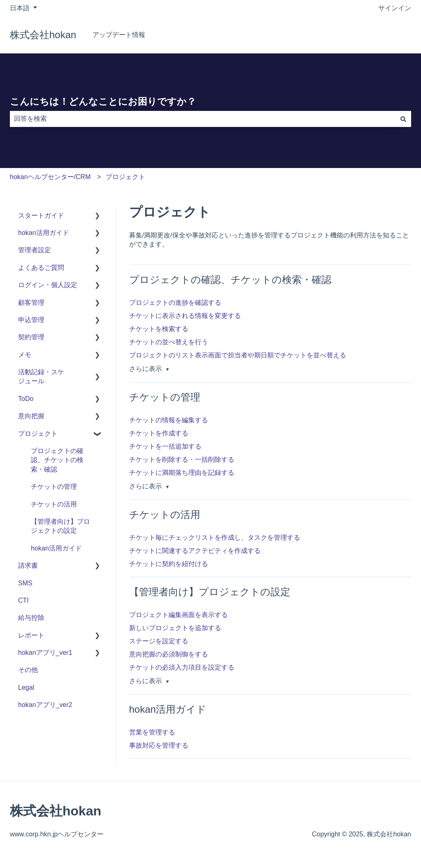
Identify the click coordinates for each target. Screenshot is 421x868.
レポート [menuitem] (31, 635)
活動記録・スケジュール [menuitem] (41, 376)
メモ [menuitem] (25, 355)
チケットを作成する (159, 433)
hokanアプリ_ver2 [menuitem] (45, 705)
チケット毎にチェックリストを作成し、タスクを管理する (215, 538)
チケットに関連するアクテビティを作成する (195, 551)
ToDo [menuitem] (26, 399)
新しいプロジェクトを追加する (175, 628)
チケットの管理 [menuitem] (54, 487)
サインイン (395, 8)
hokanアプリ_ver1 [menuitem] (45, 653)
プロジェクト (125, 177)
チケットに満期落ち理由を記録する (182, 473)
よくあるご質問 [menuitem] (41, 268)
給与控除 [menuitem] (31, 618)
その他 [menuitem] (28, 670)
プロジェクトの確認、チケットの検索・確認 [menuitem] (57, 460)
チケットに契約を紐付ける (169, 564)
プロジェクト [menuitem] (38, 434)
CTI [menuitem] (23, 600)
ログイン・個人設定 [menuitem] (48, 285)
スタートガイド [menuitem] (41, 215)
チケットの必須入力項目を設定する (182, 667)
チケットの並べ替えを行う (169, 342)
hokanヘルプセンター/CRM (50, 177)
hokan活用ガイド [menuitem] (44, 233)
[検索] (403, 119)
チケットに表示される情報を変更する (185, 316)
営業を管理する (152, 732)
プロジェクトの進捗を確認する (175, 303)
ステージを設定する (159, 641)
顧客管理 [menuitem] (31, 303)
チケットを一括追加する (165, 446)
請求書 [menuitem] (28, 565)
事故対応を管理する (159, 745)
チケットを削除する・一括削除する (182, 459)
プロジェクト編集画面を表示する (178, 615)
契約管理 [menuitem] (31, 337)
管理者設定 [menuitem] (35, 250)
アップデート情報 (119, 35)
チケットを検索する (159, 329)
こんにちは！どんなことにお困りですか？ (103, 101)
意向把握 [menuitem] (31, 416)
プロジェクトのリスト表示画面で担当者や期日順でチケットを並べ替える (238, 355)
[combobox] (203, 119)
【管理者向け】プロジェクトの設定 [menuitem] (60, 526)
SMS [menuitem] (25, 583)
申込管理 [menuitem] (31, 320)
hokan (394, 35)
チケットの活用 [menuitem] (54, 504)
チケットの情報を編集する (169, 420)
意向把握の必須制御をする (169, 654)
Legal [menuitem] (26, 687)
